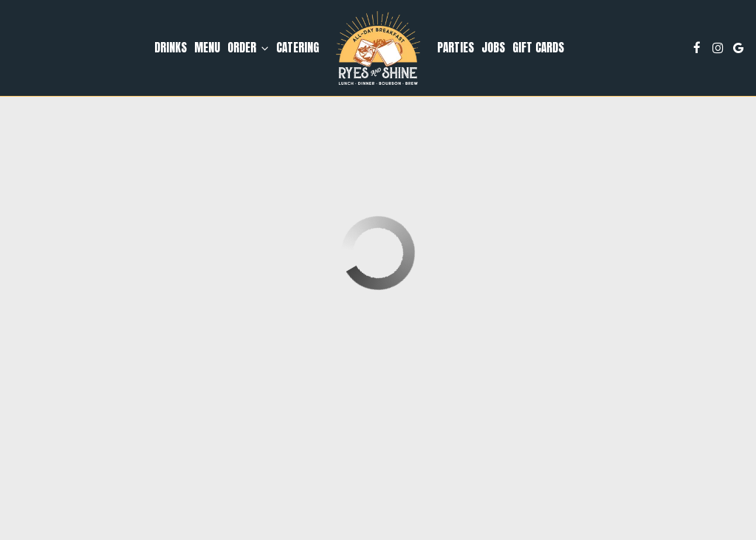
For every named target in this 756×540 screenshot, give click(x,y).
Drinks (171, 48)
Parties (456, 48)
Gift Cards (538, 48)
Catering (298, 48)
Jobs (493, 48)
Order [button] (248, 48)
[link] (378, 48)
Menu (207, 48)
